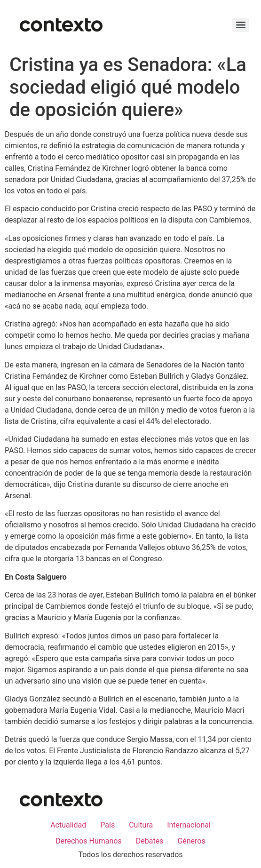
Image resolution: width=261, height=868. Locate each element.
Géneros (191, 841)
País (107, 825)
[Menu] (241, 25)
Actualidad (68, 825)
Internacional (189, 825)
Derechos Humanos (88, 841)
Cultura (141, 825)
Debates (150, 841)
